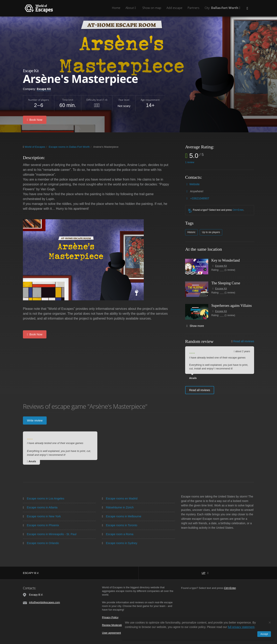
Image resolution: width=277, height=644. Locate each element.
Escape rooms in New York (42, 516)
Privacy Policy (110, 617)
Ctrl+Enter (238, 209)
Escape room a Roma (118, 533)
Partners (193, 8)
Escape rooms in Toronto (120, 524)
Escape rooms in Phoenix (41, 524)
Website (194, 183)
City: (223, 8)
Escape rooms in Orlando (41, 542)
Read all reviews (243, 340)
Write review (35, 420)
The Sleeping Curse (226, 282)
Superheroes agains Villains (232, 305)
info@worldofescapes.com (45, 602)
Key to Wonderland (225, 260)
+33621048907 (200, 198)
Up (205, 572)
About (131, 8)
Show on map (152, 8)
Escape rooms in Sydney (120, 542)
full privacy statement (241, 627)
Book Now (35, 119)
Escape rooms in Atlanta (40, 507)
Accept (264, 634)
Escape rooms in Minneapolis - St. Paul (50, 533)
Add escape (174, 8)
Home (116, 8)
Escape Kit (44, 89)
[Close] (270, 622)
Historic (191, 231)
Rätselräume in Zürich (118, 507)
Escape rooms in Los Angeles (44, 498)
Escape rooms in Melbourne (122, 516)
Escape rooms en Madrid (120, 498)
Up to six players (211, 231)
